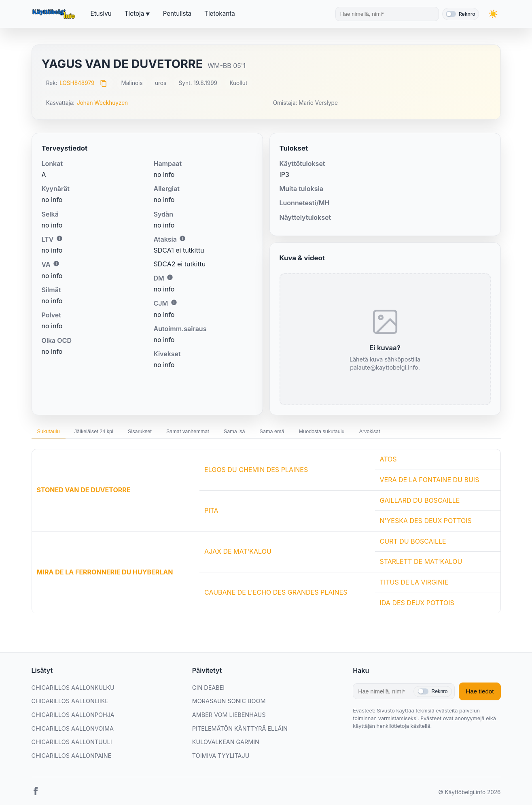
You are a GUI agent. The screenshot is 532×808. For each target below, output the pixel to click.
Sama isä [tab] (276, 433)
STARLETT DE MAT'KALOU (421, 565)
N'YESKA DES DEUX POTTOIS (426, 524)
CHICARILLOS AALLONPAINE (72, 759)
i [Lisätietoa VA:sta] (56, 264)
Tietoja (134, 14)
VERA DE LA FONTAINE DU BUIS (430, 483)
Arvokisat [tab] (438, 433)
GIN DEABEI (208, 691)
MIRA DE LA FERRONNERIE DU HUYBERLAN (105, 575)
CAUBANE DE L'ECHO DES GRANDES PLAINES (276, 595)
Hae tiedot (480, 694)
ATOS (388, 462)
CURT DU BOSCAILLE (413, 544)
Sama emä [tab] (321, 433)
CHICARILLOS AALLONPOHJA (73, 718)
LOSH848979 (77, 83)
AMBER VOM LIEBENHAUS (229, 718)
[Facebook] (36, 796)
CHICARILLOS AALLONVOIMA (73, 732)
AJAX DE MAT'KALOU (238, 555)
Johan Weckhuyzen (102, 103)
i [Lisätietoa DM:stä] (170, 277)
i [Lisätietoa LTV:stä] (59, 238)
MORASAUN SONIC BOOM (229, 704)
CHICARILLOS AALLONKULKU (73, 691)
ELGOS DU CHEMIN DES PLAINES (256, 473)
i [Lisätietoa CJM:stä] (174, 302)
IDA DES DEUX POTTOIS (417, 606)
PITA (211, 514)
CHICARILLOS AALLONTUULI (72, 745)
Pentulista (177, 14)
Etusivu (101, 14)
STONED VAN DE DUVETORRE (84, 493)
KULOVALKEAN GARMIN (226, 745)
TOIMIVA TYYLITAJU (221, 759)
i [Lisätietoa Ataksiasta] (182, 238)
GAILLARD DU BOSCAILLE (420, 504)
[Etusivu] (55, 14)
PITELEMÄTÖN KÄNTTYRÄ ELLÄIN (240, 732)
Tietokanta (220, 14)
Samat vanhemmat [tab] (219, 433)
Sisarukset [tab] (162, 433)
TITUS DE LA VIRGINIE (414, 585)
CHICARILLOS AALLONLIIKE (70, 704)
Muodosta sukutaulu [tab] (381, 433)
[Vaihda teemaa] (493, 14)
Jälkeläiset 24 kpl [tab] (107, 433)
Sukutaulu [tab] (53, 433)
